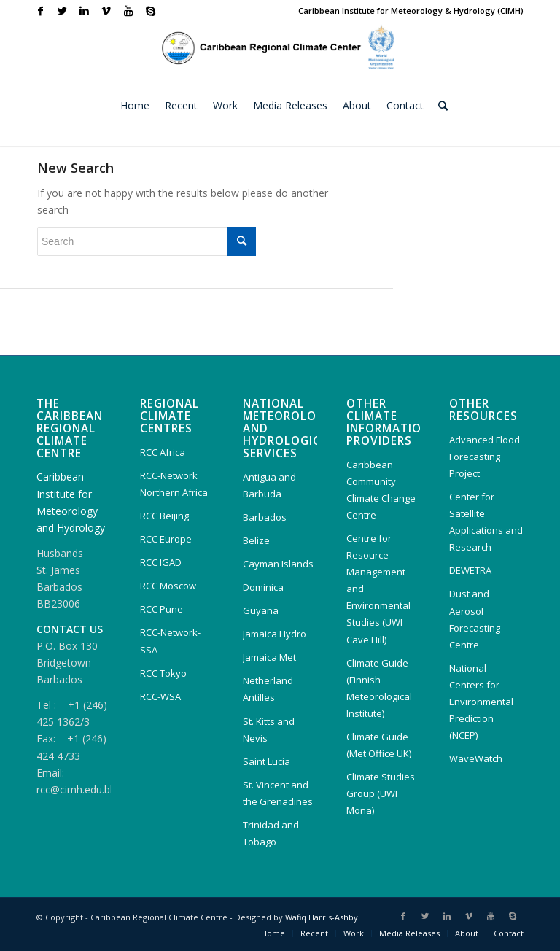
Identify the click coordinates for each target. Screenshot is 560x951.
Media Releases (409, 933)
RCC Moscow (168, 586)
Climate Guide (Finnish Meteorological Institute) (379, 688)
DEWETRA (470, 570)
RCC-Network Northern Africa (174, 484)
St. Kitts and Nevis (269, 730)
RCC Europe (166, 539)
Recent (314, 933)
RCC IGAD (161, 562)
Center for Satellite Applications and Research (486, 522)
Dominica (263, 587)
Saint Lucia (267, 761)
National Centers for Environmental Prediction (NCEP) (481, 702)
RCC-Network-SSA (170, 641)
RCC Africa (163, 452)
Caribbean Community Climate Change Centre (381, 490)
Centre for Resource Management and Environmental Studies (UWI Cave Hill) (378, 589)
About (467, 933)
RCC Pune (162, 609)
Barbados (265, 517)
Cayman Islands (278, 564)
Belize (256, 540)
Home (273, 933)
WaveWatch (476, 758)
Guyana (261, 610)
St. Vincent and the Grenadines (278, 793)
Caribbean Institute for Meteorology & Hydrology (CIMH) (411, 11)
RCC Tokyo (163, 673)
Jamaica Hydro (275, 634)
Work (354, 933)
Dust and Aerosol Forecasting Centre (475, 619)
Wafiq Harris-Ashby (322, 917)
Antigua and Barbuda (269, 485)
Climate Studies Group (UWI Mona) (381, 793)
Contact (509, 933)
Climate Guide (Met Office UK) (379, 745)
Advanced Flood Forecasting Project (485, 457)
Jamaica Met (269, 657)
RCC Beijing (164, 516)
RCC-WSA (160, 696)
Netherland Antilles (268, 689)
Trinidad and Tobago (271, 833)
